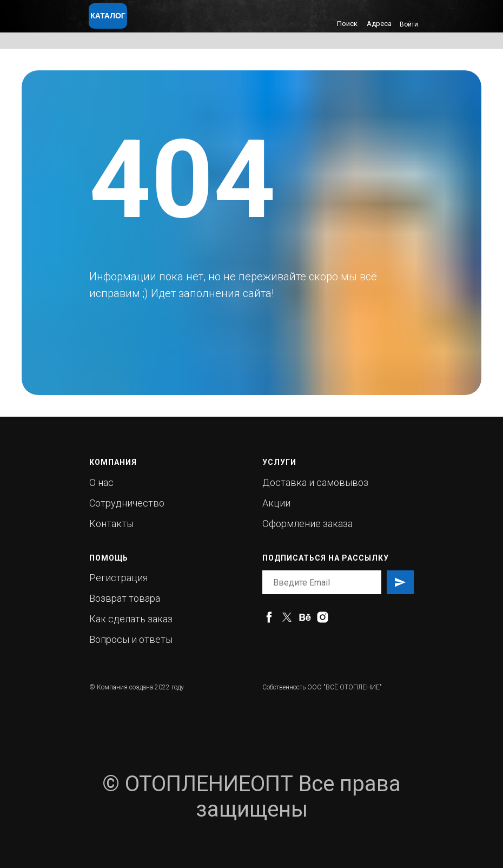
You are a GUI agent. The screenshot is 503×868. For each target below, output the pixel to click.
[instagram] (323, 617)
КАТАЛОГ (108, 16)
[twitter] (287, 617)
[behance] (305, 617)
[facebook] (269, 617)
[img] (174, 19)
